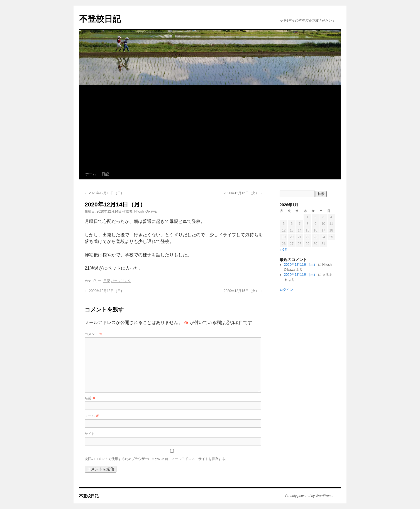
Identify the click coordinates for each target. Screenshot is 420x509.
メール (92, 416)
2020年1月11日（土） (301, 265)
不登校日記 (100, 19)
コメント (93, 334)
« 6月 (284, 250)
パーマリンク (121, 281)
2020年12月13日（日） (104, 193)
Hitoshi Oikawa (145, 211)
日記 (105, 174)
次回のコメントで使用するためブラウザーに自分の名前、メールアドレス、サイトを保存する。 (157, 459)
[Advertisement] (210, 127)
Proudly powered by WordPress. (309, 496)
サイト (90, 434)
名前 (90, 398)
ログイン (286, 290)
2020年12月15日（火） (243, 193)
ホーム (91, 174)
